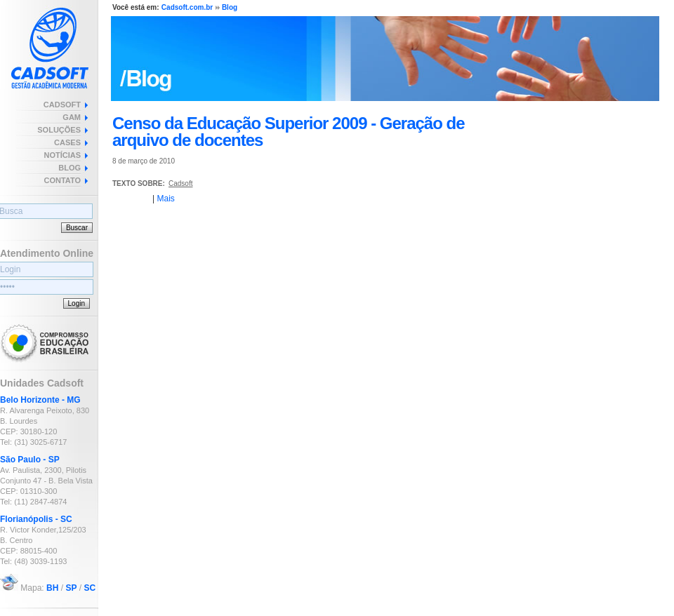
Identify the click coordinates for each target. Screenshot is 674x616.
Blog (230, 7)
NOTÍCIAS (62, 155)
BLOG (70, 168)
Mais (165, 199)
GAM (72, 117)
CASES (67, 142)
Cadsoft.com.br (187, 7)
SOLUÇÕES (59, 130)
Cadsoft (180, 183)
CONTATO (62, 180)
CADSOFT (62, 105)
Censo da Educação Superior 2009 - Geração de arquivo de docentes (289, 132)
